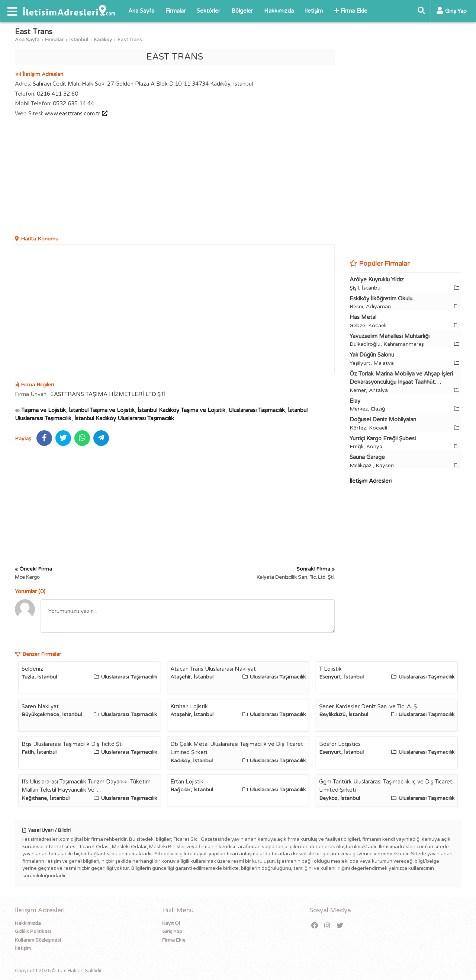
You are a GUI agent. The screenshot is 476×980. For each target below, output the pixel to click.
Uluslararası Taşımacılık (257, 410)
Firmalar (176, 11)
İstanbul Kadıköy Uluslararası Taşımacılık (124, 418)
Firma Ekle (351, 11)
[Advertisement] (175, 177)
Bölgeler (242, 11)
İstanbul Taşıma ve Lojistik (102, 410)
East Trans (130, 40)
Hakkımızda (279, 11)
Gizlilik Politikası (33, 932)
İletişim (314, 11)
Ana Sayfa (141, 11)
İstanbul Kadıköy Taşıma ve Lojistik (181, 410)
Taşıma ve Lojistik (44, 410)
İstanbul (79, 40)
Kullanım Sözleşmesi (38, 940)
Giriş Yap (172, 932)
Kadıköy (103, 40)
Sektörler (208, 11)
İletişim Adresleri (371, 481)
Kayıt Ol (171, 923)
